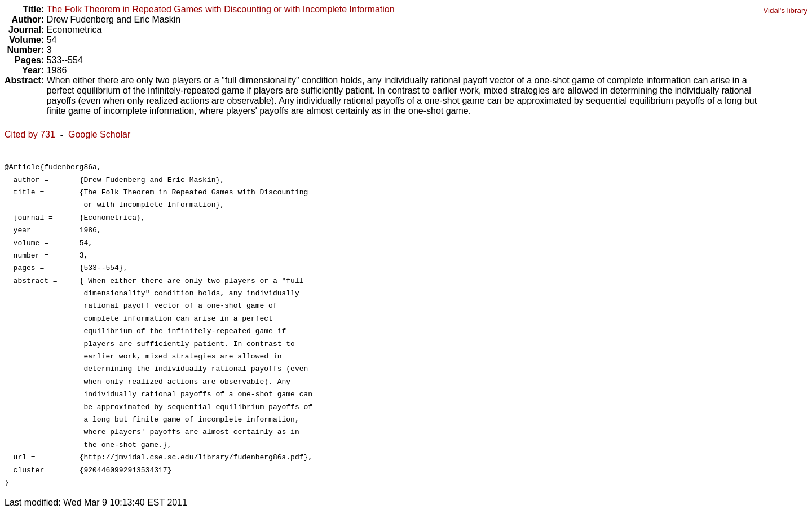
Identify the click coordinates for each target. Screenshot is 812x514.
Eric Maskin (157, 19)
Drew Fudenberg (80, 19)
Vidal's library (785, 10)
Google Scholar (99, 134)
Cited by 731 (30, 134)
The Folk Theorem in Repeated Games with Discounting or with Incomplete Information (221, 9)
